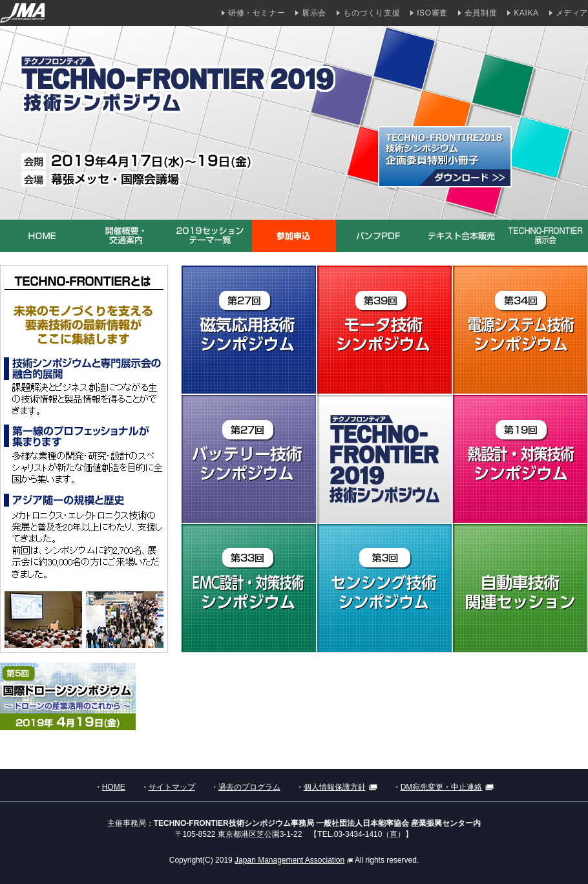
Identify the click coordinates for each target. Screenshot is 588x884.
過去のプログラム (249, 787)
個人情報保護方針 (341, 787)
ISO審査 (432, 13)
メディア (572, 13)
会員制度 (481, 13)
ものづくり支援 (372, 13)
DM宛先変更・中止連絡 (447, 787)
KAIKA (526, 13)
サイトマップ (172, 787)
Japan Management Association (294, 860)
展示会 (314, 13)
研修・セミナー (257, 13)
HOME (114, 787)
